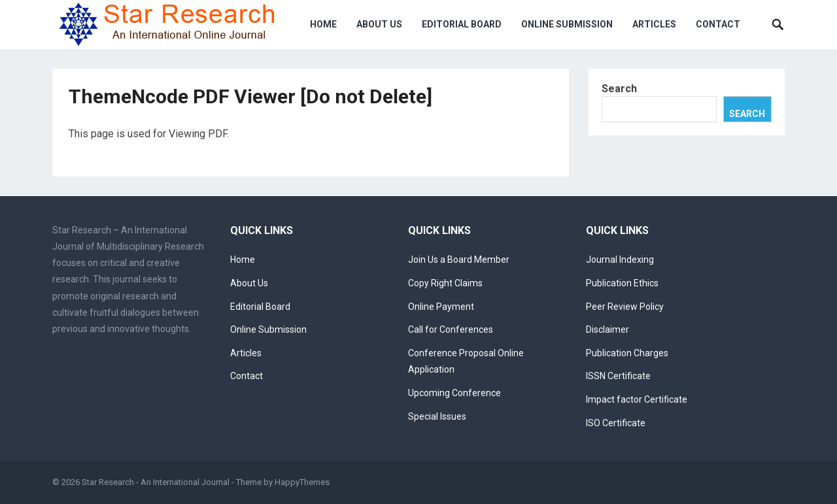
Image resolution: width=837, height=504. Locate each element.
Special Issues (437, 416)
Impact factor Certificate (637, 399)
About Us (379, 24)
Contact (718, 24)
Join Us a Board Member (459, 260)
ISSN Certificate (618, 376)
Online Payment (441, 307)
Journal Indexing (620, 260)
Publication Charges (627, 353)
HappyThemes (302, 482)
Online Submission (567, 24)
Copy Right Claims (445, 283)
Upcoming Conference (454, 393)
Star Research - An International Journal (156, 482)
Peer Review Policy (625, 307)
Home (323, 24)
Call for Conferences (451, 329)
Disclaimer (607, 329)
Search (619, 89)
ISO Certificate (616, 423)
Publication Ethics (622, 283)
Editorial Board (462, 24)
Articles (654, 24)
